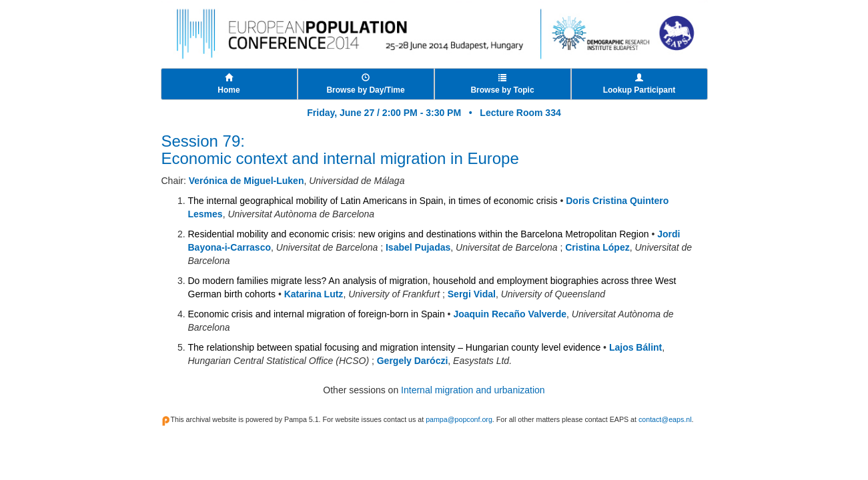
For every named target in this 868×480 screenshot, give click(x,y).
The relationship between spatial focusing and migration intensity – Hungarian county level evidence (395, 347)
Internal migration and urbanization (473, 390)
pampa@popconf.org (459, 419)
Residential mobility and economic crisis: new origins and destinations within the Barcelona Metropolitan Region (419, 234)
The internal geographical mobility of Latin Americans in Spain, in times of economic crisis (373, 201)
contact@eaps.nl (665, 419)
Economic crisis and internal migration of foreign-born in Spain (317, 314)
